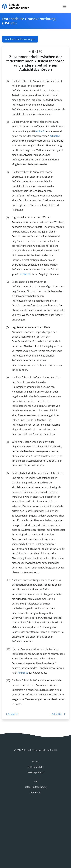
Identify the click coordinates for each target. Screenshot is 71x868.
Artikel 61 (41, 131)
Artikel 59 (12, 714)
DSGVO (36, 761)
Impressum (35, 792)
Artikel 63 (25, 274)
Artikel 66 (23, 673)
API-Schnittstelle (36, 767)
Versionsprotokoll (35, 772)
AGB (35, 781)
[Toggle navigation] (65, 6)
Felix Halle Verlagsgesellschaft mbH (39, 750)
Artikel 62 (55, 136)
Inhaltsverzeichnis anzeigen (20, 39)
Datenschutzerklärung (36, 787)
